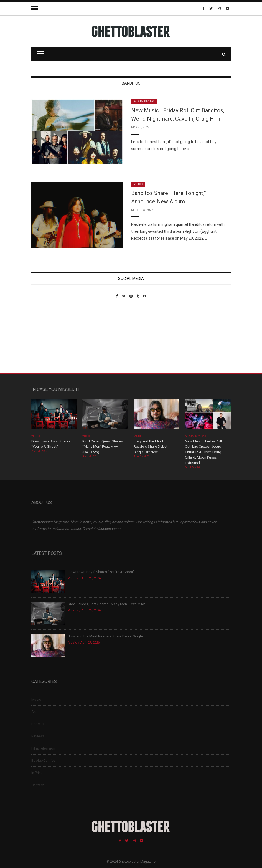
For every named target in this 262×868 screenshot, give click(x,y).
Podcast (38, 724)
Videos (138, 184)
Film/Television (43, 748)
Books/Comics (43, 761)
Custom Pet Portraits (48, 336)
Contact (38, 785)
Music (138, 436)
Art (34, 712)
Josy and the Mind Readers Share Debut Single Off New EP (151, 447)
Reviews (38, 736)
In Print (37, 773)
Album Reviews (144, 102)
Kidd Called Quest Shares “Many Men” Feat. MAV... (108, 604)
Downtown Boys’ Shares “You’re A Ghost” (102, 572)
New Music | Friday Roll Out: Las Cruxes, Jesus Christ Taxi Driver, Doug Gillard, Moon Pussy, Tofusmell (203, 452)
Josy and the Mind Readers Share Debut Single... (107, 636)
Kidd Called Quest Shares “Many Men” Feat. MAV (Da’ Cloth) (103, 447)
